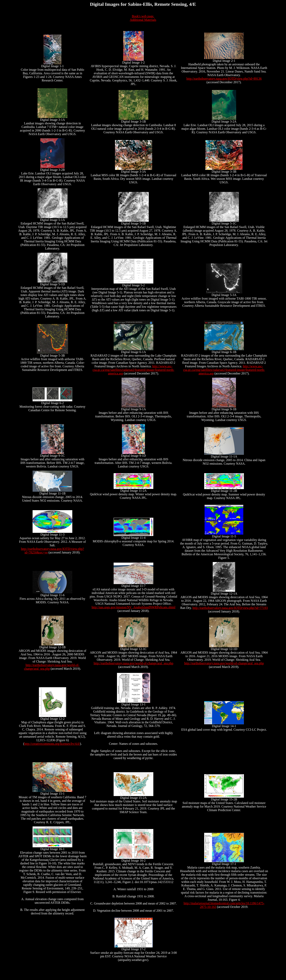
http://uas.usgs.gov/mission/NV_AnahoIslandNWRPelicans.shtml (133, 607)
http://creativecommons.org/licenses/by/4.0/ (52, 744)
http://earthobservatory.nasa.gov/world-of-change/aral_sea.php (133, 663)
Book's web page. (143, 16)
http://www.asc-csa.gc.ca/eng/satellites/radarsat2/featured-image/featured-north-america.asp (133, 370)
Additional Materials (143, 20)
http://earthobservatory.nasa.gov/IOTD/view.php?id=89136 (224, 79)
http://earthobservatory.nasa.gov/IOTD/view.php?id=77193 (230, 608)
